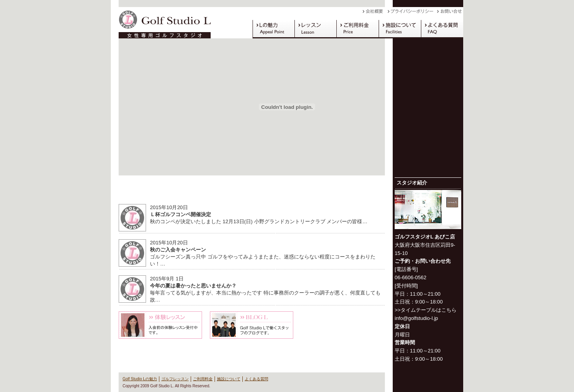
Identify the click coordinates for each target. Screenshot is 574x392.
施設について (400, 29)
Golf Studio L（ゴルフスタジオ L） (162, 23)
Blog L (252, 325)
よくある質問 (442, 29)
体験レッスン (160, 325)
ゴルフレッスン (315, 29)
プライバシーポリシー (412, 13)
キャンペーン (343, 325)
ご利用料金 (357, 29)
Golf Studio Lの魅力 (273, 29)
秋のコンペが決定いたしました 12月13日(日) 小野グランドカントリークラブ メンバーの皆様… (259, 221)
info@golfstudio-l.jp (416, 318)
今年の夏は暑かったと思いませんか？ (193, 286)
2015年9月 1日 (167, 279)
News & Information (252, 191)
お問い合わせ (450, 13)
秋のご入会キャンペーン (178, 250)
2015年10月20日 (169, 207)
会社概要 (375, 13)
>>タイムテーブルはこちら (426, 310)
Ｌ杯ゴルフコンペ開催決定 (181, 214)
